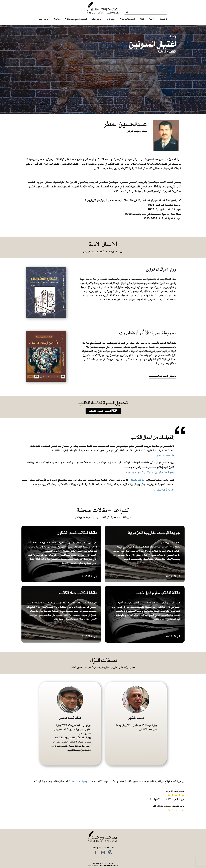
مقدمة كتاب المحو (165, 455)
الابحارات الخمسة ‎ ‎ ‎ (128, 19)
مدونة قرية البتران (164, 490)
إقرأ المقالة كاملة (90, 576)
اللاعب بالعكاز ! (137, 480)
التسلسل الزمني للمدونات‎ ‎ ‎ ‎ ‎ (76, 19)
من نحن (152, 19)
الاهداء (142, 19)
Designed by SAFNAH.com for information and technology (103, 866)
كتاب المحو (111, 19)
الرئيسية (163, 19)
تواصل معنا (44, 19)
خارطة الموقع (97, 19)
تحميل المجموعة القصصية (162, 376)
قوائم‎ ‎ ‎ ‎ (57, 19)
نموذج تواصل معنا (80, 781)
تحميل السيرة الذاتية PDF (103, 411)
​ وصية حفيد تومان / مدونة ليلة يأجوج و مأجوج (150, 472)
